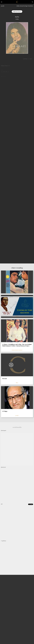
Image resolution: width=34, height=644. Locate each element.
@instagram (4, 430)
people (3, 6)
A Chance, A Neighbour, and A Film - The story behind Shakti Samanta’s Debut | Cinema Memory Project (17, 345)
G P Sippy (5, 411)
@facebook (3, 467)
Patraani (5, 379)
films (17, 383)
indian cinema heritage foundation (25, 6)
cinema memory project (17, 350)
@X (2, 504)
